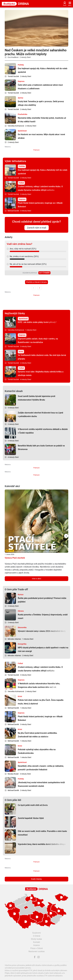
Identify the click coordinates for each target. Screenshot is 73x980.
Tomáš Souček (13, 76)
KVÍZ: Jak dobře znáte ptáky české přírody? (37, 322)
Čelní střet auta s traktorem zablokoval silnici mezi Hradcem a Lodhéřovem (40, 87)
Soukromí (36, 933)
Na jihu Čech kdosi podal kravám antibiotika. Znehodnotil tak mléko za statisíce (38, 735)
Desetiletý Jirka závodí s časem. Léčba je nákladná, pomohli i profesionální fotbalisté (41, 768)
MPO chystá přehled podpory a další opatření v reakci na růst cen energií (43, 649)
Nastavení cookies (37, 951)
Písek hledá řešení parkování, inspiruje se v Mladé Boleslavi (40, 205)
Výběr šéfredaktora (15, 161)
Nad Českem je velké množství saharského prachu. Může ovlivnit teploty (36, 52)
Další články (36, 879)
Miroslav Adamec (14, 639)
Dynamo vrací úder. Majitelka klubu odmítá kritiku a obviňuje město (41, 373)
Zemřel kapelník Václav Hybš (31, 818)
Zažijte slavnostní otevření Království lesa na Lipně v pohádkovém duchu (40, 415)
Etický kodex (36, 939)
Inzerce (36, 945)
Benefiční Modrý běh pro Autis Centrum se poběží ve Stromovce (41, 447)
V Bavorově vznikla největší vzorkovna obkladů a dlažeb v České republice (43, 431)
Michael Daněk (13, 211)
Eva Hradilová (13, 57)
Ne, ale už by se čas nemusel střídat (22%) (28, 264)
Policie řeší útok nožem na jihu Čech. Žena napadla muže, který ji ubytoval (41, 702)
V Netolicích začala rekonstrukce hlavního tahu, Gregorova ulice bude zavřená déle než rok (39, 685)
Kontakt (37, 942)
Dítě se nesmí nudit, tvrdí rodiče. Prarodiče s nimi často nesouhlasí (42, 833)
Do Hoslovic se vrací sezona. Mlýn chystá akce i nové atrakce (41, 136)
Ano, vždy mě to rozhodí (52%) (23, 249)
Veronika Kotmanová (16, 126)
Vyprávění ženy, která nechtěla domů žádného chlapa (42, 844)
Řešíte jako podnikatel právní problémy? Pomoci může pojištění (42, 600)
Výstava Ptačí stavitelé (15, 558)
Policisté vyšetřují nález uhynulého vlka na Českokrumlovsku (37, 751)
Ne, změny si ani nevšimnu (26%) (24, 256)
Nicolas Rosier (13, 774)
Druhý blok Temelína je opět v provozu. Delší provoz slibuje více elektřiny (41, 103)
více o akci (36, 579)
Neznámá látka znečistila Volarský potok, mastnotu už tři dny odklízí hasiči (42, 120)
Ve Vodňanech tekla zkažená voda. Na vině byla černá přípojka (42, 357)
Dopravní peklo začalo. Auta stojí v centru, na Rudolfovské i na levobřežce (38, 341)
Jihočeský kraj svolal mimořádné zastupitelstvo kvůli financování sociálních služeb (41, 784)
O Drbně (37, 936)
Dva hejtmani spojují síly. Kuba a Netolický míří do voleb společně (43, 70)
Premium (36, 150)
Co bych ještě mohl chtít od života (33, 805)
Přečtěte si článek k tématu (36, 282)
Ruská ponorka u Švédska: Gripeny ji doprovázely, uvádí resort (43, 616)
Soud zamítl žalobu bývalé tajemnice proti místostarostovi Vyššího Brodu (36, 398)
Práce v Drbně (36, 948)
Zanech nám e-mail (37, 228)
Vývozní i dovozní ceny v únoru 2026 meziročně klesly (42, 631)
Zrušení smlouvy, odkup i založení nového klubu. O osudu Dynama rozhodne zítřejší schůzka (40, 188)
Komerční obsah (14, 391)
